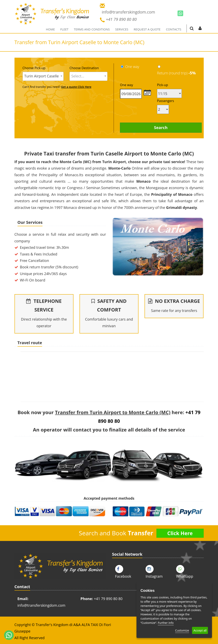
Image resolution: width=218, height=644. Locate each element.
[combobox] (43, 76)
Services (122, 29)
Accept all (200, 630)
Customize (182, 630)
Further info (166, 623)
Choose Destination (84, 68)
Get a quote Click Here (76, 87)
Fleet (65, 29)
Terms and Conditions (92, 29)
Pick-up (162, 85)
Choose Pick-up (34, 68)
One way (132, 67)
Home (50, 29)
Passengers (165, 101)
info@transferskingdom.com (41, 605)
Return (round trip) (177, 73)
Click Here (180, 533)
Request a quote (147, 29)
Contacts (174, 29)
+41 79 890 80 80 (108, 599)
